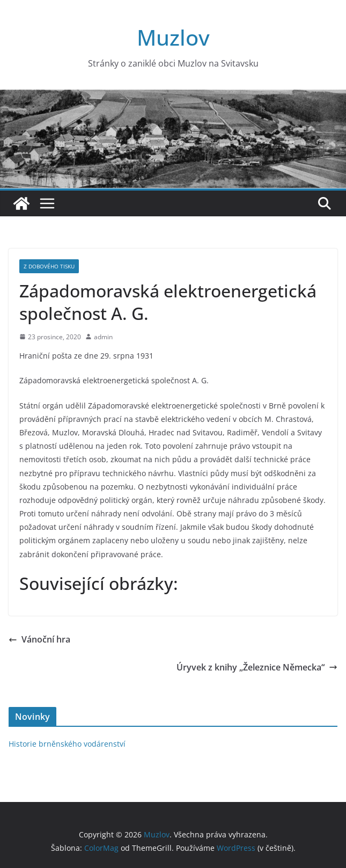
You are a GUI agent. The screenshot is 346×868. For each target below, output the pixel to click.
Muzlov (173, 37)
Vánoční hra (39, 639)
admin (103, 337)
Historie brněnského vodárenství (67, 744)
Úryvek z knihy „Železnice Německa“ (257, 667)
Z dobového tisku (49, 266)
